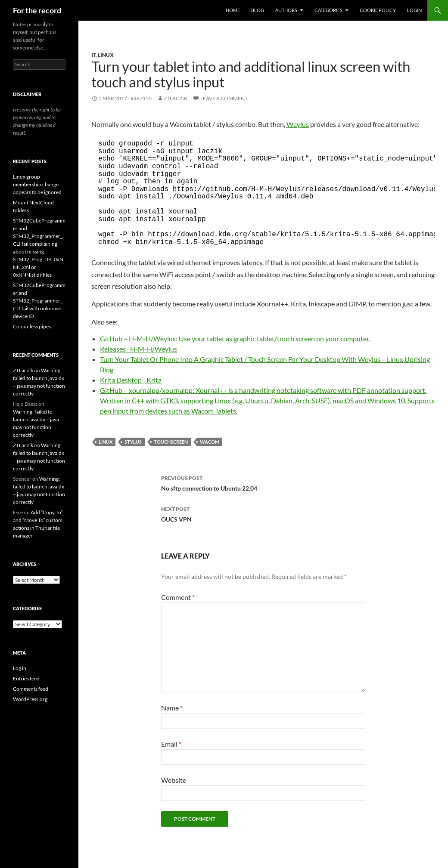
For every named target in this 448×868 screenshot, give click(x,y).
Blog (258, 10)
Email (171, 744)
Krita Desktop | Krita (131, 380)
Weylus (298, 124)
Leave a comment (224, 98)
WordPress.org (30, 699)
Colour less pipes (32, 326)
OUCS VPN (263, 513)
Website (174, 780)
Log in (20, 668)
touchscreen (171, 442)
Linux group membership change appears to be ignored (37, 184)
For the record (37, 10)
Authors (286, 10)
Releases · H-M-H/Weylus (138, 349)
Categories (328, 10)
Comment (178, 597)
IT (93, 55)
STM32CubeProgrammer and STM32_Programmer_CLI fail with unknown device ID (39, 301)
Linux (106, 55)
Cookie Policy (378, 10)
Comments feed (31, 689)
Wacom (210, 442)
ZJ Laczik (176, 98)
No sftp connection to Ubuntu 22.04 (263, 482)
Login (414, 10)
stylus (133, 442)
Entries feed (26, 678)
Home (233, 10)
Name (172, 708)
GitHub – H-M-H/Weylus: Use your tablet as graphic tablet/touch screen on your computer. (235, 338)
